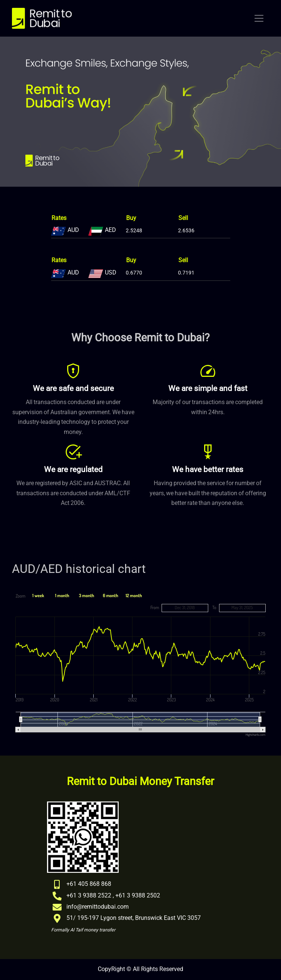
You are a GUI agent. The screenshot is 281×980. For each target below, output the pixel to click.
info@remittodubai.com (98, 907)
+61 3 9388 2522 (89, 896)
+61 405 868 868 (89, 884)
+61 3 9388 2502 (138, 896)
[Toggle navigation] (259, 18)
